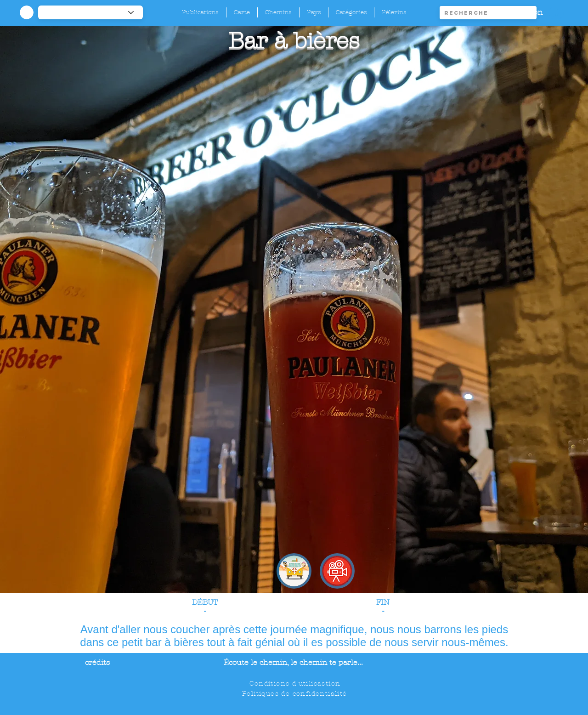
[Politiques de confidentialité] (296, 693)
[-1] (90, 12)
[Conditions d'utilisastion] (296, 683)
